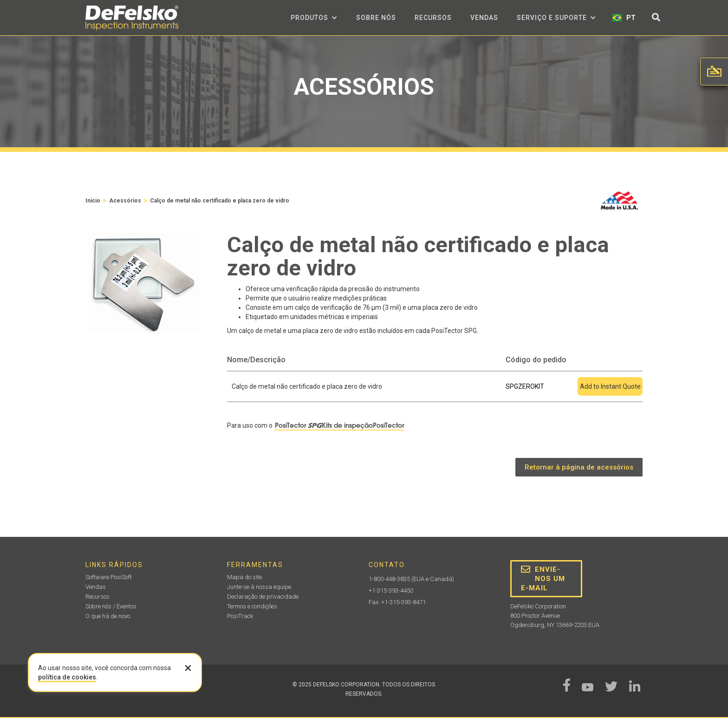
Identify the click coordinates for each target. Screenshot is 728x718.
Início (93, 201)
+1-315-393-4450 (391, 591)
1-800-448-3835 (389, 579)
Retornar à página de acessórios (579, 467)
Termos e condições (252, 606)
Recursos (433, 18)
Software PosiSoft (109, 577)
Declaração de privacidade (263, 597)
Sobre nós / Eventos (111, 606)
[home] (132, 18)
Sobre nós (376, 18)
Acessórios (125, 201)
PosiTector (298, 425)
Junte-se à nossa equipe (259, 587)
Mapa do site (244, 577)
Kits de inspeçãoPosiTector (363, 425)
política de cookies (67, 677)
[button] (314, 18)
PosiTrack (240, 616)
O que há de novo (108, 616)
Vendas (484, 18)
